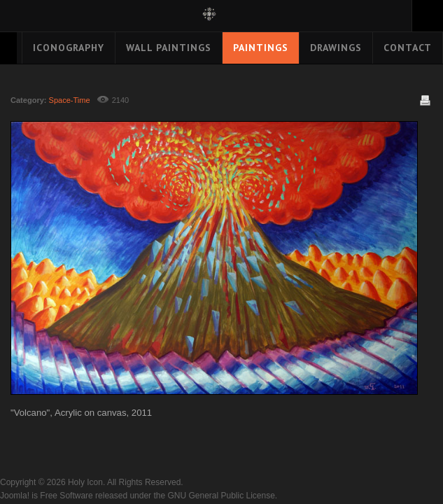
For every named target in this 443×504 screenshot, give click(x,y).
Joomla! (15, 496)
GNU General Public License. (222, 496)
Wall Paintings (169, 48)
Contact (408, 48)
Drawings (336, 48)
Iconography (69, 48)
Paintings (261, 48)
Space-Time (70, 100)
